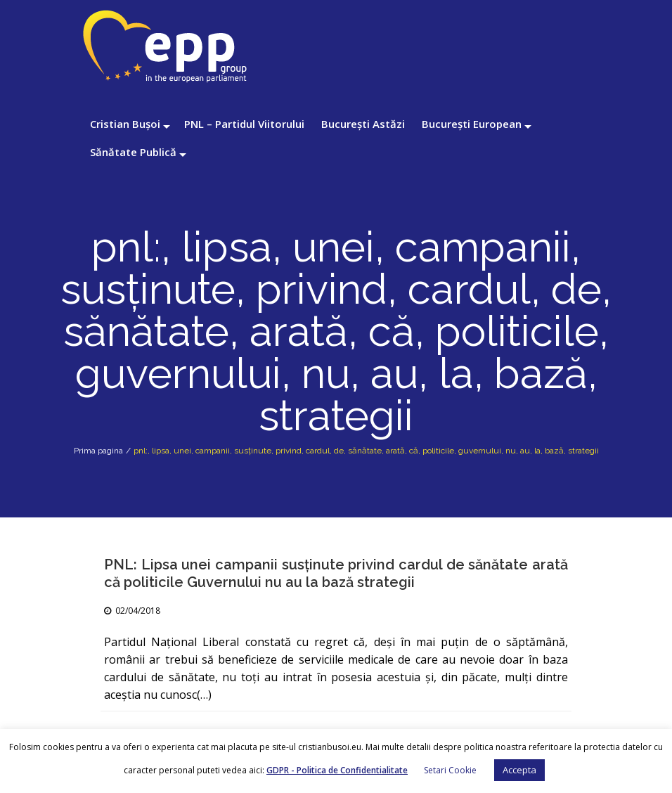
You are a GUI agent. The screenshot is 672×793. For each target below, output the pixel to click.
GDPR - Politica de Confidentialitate (337, 770)
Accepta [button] (519, 770)
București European (472, 124)
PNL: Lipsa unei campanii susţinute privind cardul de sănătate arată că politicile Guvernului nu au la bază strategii (336, 573)
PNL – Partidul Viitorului (244, 124)
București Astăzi (363, 124)
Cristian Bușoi (125, 124)
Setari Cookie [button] (450, 770)
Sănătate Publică (133, 152)
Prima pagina (98, 451)
